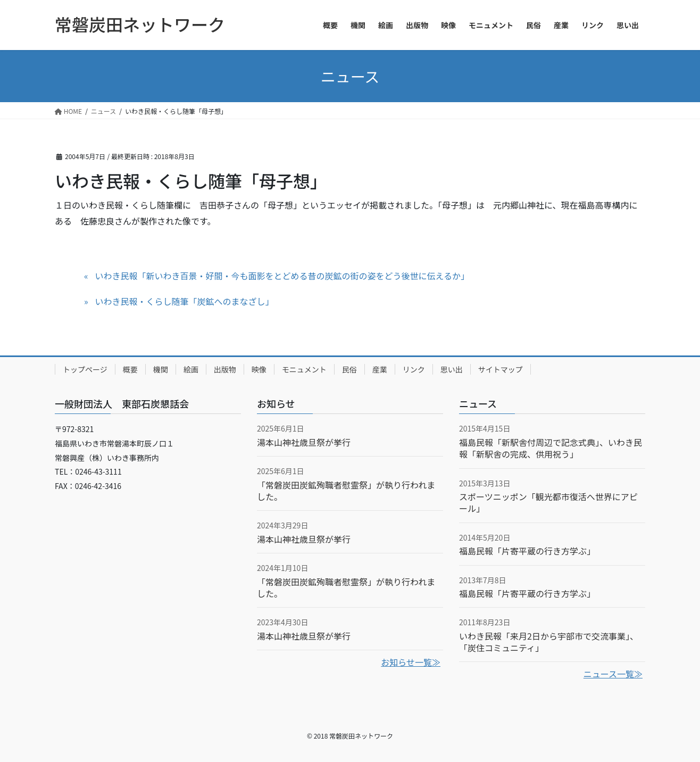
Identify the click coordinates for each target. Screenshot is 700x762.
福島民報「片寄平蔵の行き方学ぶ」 (527, 551)
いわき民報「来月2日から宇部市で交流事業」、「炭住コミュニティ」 (549, 642)
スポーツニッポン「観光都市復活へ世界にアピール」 (548, 502)
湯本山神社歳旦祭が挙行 (304, 442)
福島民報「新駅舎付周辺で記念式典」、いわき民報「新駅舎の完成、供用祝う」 (551, 448)
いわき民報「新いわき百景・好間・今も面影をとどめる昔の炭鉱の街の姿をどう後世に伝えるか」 (282, 276)
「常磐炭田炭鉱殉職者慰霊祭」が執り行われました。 (346, 491)
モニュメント (304, 369)
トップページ (85, 369)
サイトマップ (501, 369)
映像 (259, 369)
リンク (414, 369)
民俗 (349, 369)
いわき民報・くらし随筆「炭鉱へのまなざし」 (184, 301)
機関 (161, 369)
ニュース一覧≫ (613, 674)
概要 (130, 369)
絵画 (191, 369)
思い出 (452, 369)
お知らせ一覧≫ (411, 662)
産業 (380, 369)
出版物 (225, 369)
